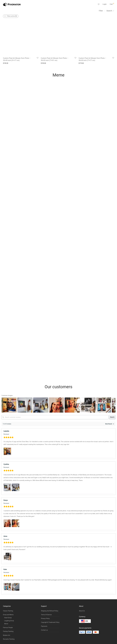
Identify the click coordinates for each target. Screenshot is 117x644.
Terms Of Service (46, 615)
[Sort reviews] (109, 424)
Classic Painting (8, 611)
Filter (101, 11)
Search (112, 417)
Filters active (12, 16)
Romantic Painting (9, 639)
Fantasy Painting (8, 631)
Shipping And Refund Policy (50, 611)
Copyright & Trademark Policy (50, 622)
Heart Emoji (8, 618)
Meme (6, 624)
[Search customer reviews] (55, 417)
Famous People (8, 628)
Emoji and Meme (8, 615)
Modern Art (7, 635)
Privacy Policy (45, 618)
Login (105, 4)
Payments (44, 626)
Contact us (44, 630)
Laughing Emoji (9, 621)
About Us (82, 611)
